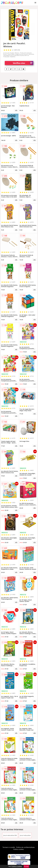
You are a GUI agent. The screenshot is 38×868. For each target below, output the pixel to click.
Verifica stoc (23, 63)
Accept (26, 866)
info (16, 110)
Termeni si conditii (9, 847)
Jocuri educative (25, 835)
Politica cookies (19, 849)
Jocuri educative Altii (10, 835)
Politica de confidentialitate (25, 847)
